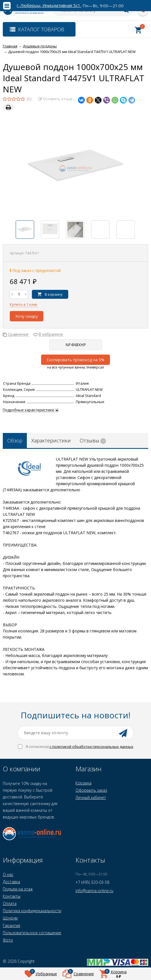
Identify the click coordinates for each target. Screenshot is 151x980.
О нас (8, 874)
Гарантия (11, 925)
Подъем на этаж (18, 889)
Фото (8, 940)
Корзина (83, 783)
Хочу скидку (27, 316)
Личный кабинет (91, 797)
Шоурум (10, 918)
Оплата (10, 903)
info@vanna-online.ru (94, 891)
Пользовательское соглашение (32, 933)
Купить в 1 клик (24, 304)
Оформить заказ (91, 790)
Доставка (11, 882)
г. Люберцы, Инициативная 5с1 (49, 5)
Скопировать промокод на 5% (75, 360)
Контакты (12, 896)
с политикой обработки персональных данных (91, 747)
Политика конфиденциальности (32, 911)
